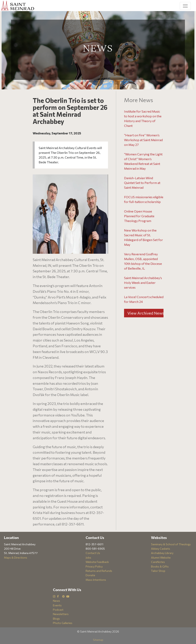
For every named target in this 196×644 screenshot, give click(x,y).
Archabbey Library (162, 553)
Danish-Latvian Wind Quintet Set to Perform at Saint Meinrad (142, 183)
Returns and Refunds (99, 571)
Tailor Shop (158, 571)
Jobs (88, 557)
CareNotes (158, 562)
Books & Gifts (160, 566)
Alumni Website (161, 557)
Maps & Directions (16, 557)
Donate (90, 575)
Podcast (58, 610)
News (56, 601)
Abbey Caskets (161, 549)
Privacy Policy (94, 566)
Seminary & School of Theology (171, 544)
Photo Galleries (63, 623)
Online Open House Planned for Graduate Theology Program (139, 216)
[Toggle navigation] (185, 6)
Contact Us (93, 553)
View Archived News (145, 313)
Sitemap (98, 640)
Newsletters (61, 614)
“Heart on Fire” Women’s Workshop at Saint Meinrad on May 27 (143, 140)
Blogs (56, 619)
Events (57, 605)
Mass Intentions (96, 580)
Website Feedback (97, 562)
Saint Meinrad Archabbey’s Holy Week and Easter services (143, 283)
